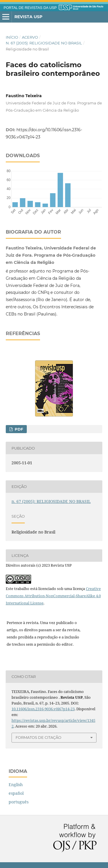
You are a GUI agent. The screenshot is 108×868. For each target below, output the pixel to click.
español (16, 793)
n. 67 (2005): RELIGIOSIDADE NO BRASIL (44, 43)
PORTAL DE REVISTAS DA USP (30, 8)
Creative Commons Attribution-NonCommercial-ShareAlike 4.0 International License (53, 596)
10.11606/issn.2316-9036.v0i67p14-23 (43, 709)
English (16, 785)
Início (12, 37)
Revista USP (28, 17)
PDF (18, 429)
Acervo (30, 37)
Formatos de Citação (38, 737)
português (19, 802)
